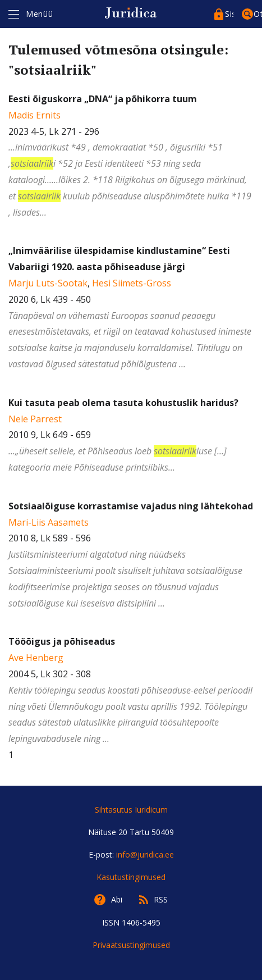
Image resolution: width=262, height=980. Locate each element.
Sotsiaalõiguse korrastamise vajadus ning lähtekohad (131, 506)
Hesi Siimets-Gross (132, 283)
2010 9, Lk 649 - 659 (131, 436)
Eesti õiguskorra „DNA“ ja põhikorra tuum (103, 99)
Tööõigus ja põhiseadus (62, 641)
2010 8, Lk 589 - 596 (131, 556)
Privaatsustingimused (131, 945)
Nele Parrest (35, 419)
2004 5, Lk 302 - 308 (131, 691)
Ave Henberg (36, 658)
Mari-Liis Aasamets (49, 522)
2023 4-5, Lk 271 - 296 (131, 156)
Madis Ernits (35, 115)
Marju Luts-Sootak (48, 283)
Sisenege (229, 14)
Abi (117, 899)
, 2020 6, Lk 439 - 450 (131, 308)
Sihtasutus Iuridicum (131, 810)
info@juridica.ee (145, 854)
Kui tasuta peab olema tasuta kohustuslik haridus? (123, 403)
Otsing (258, 14)
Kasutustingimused (131, 877)
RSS (161, 899)
